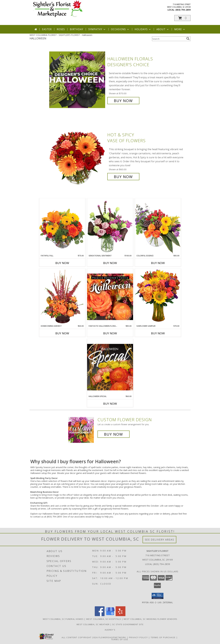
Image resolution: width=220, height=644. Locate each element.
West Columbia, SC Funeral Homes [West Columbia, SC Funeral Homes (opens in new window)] (63, 619)
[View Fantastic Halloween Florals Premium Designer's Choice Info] (110, 297)
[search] (188, 39)
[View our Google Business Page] (110, 615)
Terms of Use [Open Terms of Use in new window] (120, 639)
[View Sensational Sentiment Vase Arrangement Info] (110, 226)
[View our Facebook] (100, 615)
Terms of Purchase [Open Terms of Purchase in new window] (163, 637)
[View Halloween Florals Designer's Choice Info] (77, 80)
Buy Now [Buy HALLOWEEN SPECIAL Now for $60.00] (110, 404)
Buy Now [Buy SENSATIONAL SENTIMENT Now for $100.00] (110, 263)
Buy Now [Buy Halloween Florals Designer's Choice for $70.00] (123, 101)
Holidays (143, 29)
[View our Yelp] (121, 615)
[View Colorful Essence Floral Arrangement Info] (158, 226)
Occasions (120, 29)
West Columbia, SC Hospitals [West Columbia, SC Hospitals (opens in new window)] (104, 619)
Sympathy (97, 29)
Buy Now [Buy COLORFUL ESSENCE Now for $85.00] (158, 263)
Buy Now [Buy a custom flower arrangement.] (114, 434)
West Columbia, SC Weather (93, 624)
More (180, 29)
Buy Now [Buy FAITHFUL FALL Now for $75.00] (62, 263)
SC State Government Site (128, 624)
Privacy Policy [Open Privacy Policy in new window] (138, 637)
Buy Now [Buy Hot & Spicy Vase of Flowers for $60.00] (123, 177)
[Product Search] (168, 39)
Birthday (77, 29)
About (163, 29)
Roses (61, 29)
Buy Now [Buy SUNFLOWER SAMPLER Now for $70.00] (158, 333)
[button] (182, 18)
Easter (47, 29)
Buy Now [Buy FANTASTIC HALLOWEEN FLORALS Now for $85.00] (110, 333)
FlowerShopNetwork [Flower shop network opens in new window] (112, 637)
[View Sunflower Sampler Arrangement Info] (158, 297)
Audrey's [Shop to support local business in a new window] (110, 630)
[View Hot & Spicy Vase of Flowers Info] (77, 156)
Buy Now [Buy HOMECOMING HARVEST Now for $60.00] (62, 333)
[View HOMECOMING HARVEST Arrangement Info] (62, 297)
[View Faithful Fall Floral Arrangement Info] (62, 226)
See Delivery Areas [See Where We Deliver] (160, 540)
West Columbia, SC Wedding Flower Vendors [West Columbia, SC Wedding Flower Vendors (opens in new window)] (150, 619)
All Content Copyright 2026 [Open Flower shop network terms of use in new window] (80, 637)
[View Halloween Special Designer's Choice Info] (110, 367)
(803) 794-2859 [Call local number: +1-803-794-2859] (183, 10)
